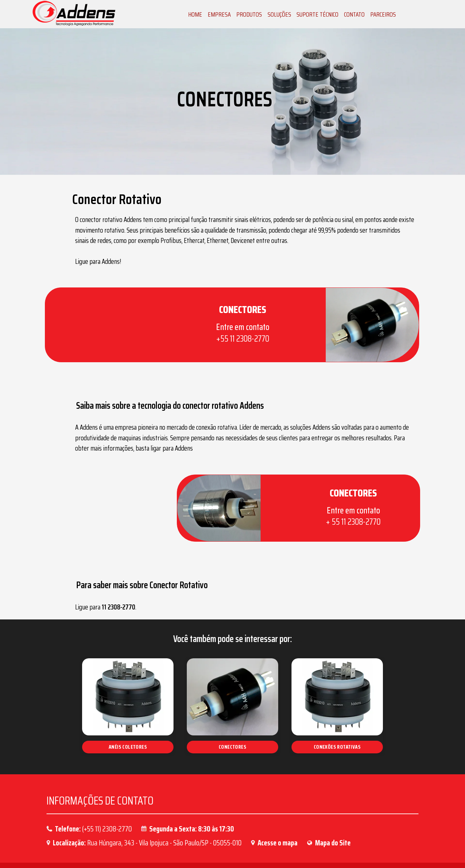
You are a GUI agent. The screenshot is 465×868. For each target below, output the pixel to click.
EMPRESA (219, 14)
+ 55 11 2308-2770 (348, 501)
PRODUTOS (249, 14)
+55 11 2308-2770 (208, 333)
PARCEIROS (383, 14)
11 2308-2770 (154, 575)
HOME (195, 14)
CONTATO (354, 14)
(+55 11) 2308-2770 (107, 796)
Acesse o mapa (278, 811)
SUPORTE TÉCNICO (317, 14)
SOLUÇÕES (279, 14)
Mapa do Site (333, 811)
